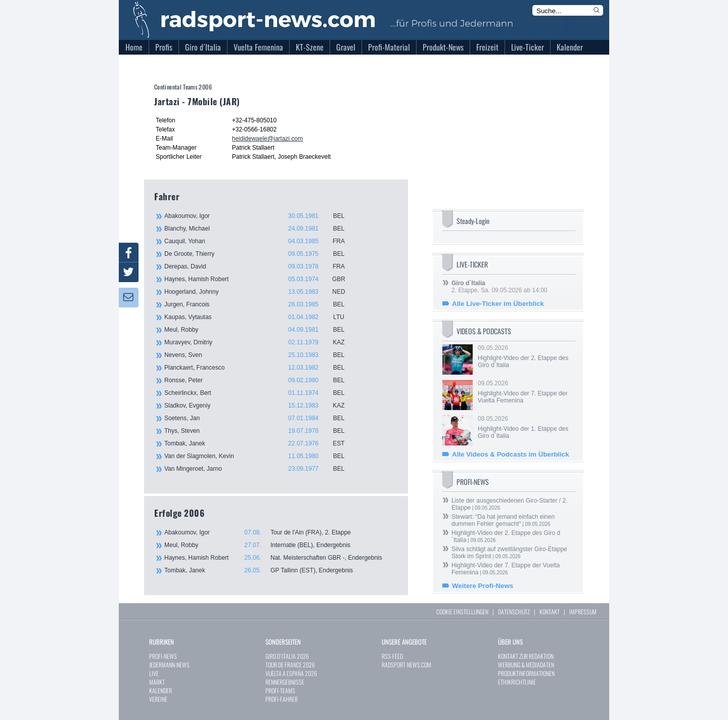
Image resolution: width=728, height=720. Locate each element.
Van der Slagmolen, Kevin (260, 456)
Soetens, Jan (260, 418)
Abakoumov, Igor (260, 216)
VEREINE (158, 699)
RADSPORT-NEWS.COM (406, 665)
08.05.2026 (526, 427)
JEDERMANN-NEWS (169, 665)
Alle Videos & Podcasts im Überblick (511, 454)
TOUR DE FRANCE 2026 (290, 665)
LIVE (154, 673)
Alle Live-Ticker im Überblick (498, 304)
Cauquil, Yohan (260, 241)
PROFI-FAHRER (282, 699)
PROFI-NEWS (163, 656)
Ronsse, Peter (260, 380)
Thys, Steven (260, 431)
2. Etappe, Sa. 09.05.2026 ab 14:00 (499, 287)
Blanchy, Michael (260, 229)
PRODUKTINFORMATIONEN (526, 673)
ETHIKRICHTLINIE (517, 682)
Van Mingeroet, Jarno (260, 469)
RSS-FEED (392, 656)
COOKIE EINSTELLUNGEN (462, 612)
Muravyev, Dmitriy (260, 342)
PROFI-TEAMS (280, 690)
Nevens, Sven (260, 355)
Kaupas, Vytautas (260, 317)
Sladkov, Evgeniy (260, 406)
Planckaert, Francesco (260, 368)
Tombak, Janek (260, 443)
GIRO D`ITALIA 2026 (287, 656)
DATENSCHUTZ (514, 612)
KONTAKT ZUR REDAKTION (526, 656)
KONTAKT (550, 612)
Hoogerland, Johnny (260, 292)
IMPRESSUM (583, 612)
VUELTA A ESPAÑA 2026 (291, 673)
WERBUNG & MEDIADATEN (526, 665)
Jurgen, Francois (260, 304)
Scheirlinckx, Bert (260, 393)
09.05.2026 (526, 356)
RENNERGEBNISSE (285, 682)
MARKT (157, 682)
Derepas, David (260, 266)
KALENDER (161, 690)
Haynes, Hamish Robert (260, 279)
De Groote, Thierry (260, 254)
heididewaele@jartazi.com (267, 139)
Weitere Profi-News (483, 586)
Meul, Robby (260, 330)
